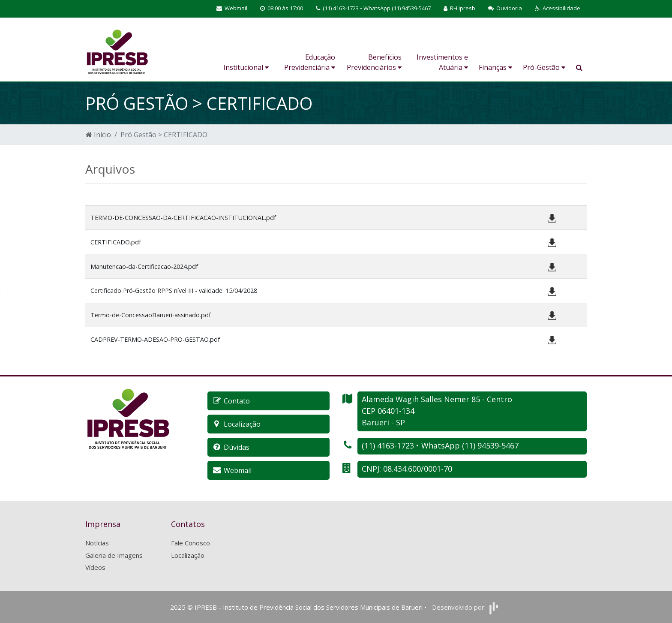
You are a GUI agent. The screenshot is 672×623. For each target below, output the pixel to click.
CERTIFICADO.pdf (116, 242)
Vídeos (95, 567)
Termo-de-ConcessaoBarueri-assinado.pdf (151, 315)
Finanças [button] (495, 67)
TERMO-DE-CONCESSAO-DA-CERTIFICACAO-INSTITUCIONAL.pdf (183, 218)
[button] (558, 9)
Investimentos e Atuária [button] (442, 62)
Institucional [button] (246, 67)
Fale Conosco (190, 543)
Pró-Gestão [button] (544, 67)
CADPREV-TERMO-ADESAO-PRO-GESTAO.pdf (155, 339)
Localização (188, 555)
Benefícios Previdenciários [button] (374, 62)
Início (98, 135)
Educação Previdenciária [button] (310, 62)
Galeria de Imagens (114, 555)
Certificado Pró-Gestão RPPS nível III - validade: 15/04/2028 (174, 290)
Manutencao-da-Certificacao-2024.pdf (144, 266)
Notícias (97, 543)
